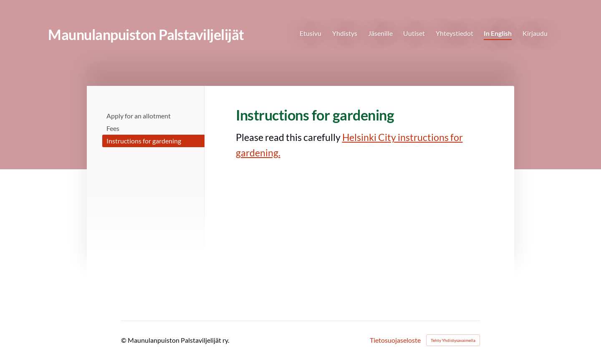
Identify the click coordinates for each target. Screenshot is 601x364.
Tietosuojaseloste (395, 340)
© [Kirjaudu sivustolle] (124, 340)
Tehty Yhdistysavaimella (453, 340)
